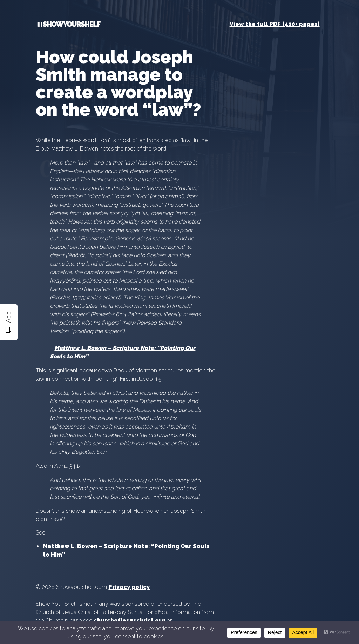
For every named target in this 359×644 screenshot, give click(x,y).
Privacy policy (129, 587)
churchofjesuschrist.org (129, 621)
